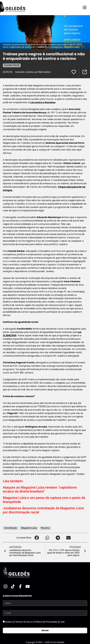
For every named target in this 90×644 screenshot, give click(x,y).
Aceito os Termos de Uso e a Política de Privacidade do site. (35, 622)
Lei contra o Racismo (43, 102)
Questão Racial (12, 65)
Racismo (45, 528)
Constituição (11, 528)
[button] (37, 538)
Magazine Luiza (29, 528)
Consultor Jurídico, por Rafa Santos (33, 72)
